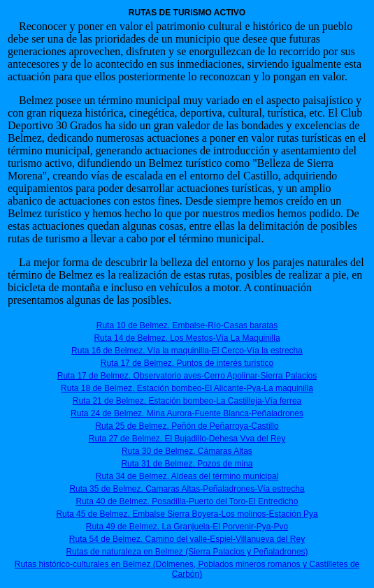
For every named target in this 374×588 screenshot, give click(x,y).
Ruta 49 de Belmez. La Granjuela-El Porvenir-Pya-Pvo (187, 527)
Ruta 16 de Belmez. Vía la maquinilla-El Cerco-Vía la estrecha (187, 351)
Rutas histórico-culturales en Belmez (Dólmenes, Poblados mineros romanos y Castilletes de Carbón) (187, 569)
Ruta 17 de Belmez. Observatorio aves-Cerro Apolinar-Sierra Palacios (187, 376)
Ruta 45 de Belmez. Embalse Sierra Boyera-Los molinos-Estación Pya (187, 514)
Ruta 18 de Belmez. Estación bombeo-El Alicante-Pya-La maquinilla (187, 388)
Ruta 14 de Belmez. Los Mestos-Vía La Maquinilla (187, 338)
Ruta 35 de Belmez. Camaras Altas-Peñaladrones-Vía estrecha (187, 489)
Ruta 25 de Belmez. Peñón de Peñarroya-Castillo (187, 426)
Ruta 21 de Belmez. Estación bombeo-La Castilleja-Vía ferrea (187, 401)
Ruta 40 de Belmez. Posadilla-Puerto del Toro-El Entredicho (187, 501)
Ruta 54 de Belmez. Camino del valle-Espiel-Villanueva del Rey (187, 539)
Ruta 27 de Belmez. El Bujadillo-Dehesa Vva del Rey (187, 439)
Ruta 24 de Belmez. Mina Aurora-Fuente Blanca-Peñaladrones (187, 413)
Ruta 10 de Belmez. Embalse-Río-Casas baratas (187, 325)
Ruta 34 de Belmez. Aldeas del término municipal (187, 476)
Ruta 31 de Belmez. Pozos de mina (187, 464)
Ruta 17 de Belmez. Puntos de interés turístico (187, 363)
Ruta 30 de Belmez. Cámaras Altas (187, 451)
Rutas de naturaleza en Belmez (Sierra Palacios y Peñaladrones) (187, 552)
